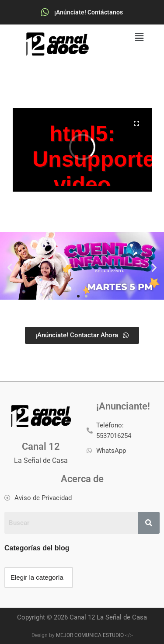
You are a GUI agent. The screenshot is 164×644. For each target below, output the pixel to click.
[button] (140, 37)
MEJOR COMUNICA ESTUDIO (90, 635)
